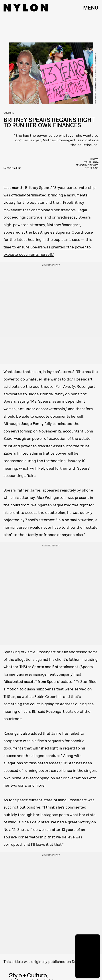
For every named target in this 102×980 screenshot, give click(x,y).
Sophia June (14, 168)
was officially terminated (25, 195)
